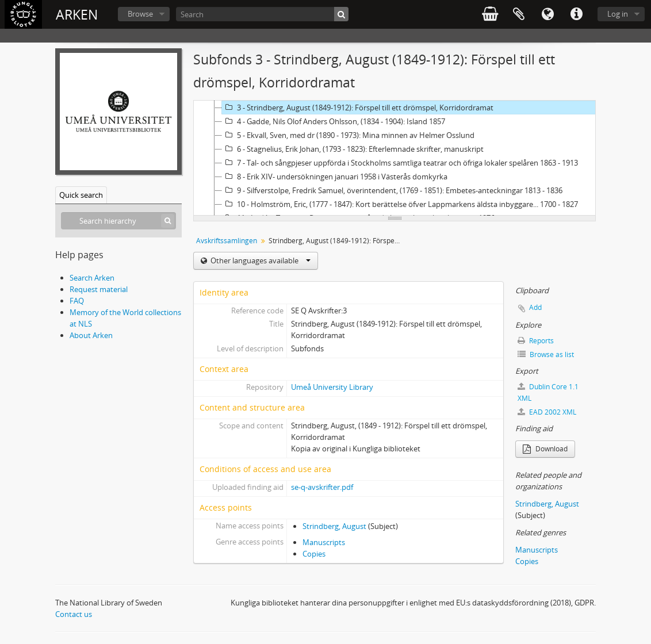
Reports (536, 341)
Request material (99, 289)
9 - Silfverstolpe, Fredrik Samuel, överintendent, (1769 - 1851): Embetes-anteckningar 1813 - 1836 (392, 190)
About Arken (91, 335)
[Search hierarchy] (118, 221)
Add (535, 307)
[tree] (395, 158)
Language (547, 14)
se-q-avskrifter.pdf (322, 487)
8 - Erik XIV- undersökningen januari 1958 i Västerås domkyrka (335, 177)
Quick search (81, 195)
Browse (140, 14)
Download (545, 449)
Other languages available (260, 260)
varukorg (490, 14)
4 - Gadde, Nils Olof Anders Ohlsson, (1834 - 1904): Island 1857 (334, 121)
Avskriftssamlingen (227, 241)
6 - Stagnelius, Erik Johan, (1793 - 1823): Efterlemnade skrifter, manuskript (353, 149)
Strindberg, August (334, 526)
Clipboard (519, 14)
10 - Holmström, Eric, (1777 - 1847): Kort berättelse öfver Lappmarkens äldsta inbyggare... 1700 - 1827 (400, 204)
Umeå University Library (332, 387)
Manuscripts (324, 542)
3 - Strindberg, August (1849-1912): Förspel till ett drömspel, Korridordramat (358, 108)
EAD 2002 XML (547, 412)
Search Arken (92, 278)
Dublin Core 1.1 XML (548, 392)
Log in (618, 14)
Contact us (74, 614)
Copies (314, 554)
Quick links (576, 14)
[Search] (262, 14)
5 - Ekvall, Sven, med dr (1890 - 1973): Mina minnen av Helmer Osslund (348, 135)
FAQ (77, 301)
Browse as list (546, 354)
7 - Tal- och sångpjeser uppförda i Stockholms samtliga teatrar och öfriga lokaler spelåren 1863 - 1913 (400, 163)
